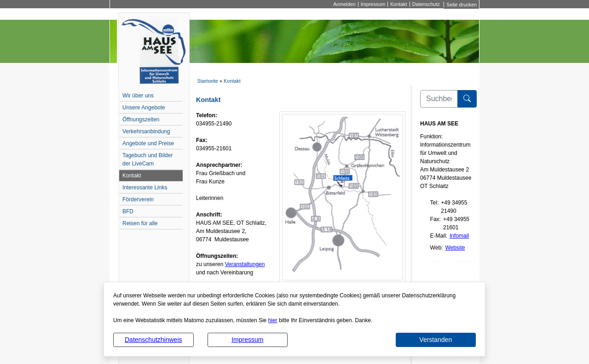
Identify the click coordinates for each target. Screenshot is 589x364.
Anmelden (344, 4)
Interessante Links (145, 188)
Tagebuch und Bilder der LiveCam (147, 159)
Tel (434, 203)
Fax (435, 219)
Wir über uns (138, 96)
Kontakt (399, 4)
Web (436, 248)
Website (455, 248)
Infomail (459, 236)
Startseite (208, 81)
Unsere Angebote (144, 108)
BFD (128, 211)
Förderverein (138, 199)
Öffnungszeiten (141, 119)
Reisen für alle (140, 223)
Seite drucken (462, 5)
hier (273, 320)
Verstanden (436, 340)
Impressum (247, 340)
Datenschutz (426, 4)
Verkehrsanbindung (146, 131)
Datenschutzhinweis (153, 340)
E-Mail (438, 236)
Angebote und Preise (148, 143)
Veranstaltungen (245, 264)
